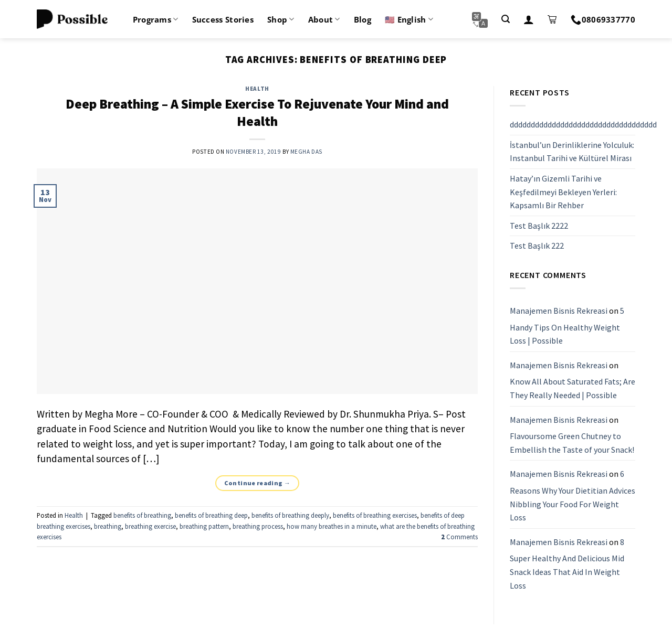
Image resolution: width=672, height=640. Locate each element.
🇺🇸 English (409, 19)
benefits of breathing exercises (375, 515)
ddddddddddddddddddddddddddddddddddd (583, 124)
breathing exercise (150, 526)
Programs (156, 19)
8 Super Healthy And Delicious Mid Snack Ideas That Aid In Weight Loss (567, 564)
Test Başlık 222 (537, 246)
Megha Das (306, 152)
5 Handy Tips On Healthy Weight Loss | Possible (567, 326)
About (324, 19)
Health (257, 89)
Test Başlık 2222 (539, 226)
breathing (108, 526)
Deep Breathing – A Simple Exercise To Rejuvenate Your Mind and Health (257, 113)
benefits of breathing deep (211, 515)
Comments (459, 537)
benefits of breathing (142, 515)
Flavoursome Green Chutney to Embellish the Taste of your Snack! (572, 443)
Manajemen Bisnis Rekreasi (559, 311)
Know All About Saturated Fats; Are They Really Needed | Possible (573, 389)
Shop (281, 19)
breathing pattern (204, 526)
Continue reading (258, 483)
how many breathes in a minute (332, 526)
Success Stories (223, 19)
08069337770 (603, 19)
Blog (363, 19)
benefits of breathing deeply (290, 515)
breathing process (258, 526)
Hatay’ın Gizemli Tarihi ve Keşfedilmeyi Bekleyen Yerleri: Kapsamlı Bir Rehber (563, 192)
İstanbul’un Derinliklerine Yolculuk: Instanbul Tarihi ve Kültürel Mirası (572, 152)
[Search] (506, 19)
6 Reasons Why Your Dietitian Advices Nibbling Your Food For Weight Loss (573, 496)
